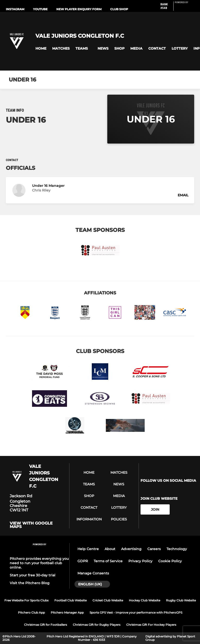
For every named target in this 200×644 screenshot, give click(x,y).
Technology (177, 549)
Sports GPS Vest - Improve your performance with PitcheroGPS (136, 612)
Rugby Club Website (181, 600)
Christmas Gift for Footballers (46, 625)
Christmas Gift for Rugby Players (97, 625)
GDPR (83, 561)
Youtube (40, 9)
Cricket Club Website (108, 600)
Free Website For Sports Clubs (26, 600)
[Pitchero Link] (184, 8)
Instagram (15, 9)
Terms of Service (108, 561)
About (110, 549)
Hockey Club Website (145, 600)
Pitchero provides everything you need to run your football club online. (39, 563)
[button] (41, 49)
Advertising (131, 549)
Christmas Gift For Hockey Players (151, 625)
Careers (154, 549)
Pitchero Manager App (67, 612)
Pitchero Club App (31, 612)
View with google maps (31, 525)
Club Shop (119, 9)
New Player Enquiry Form (79, 9)
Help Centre (88, 549)
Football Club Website (71, 600)
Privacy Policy (140, 561)
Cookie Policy (170, 561)
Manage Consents (93, 573)
